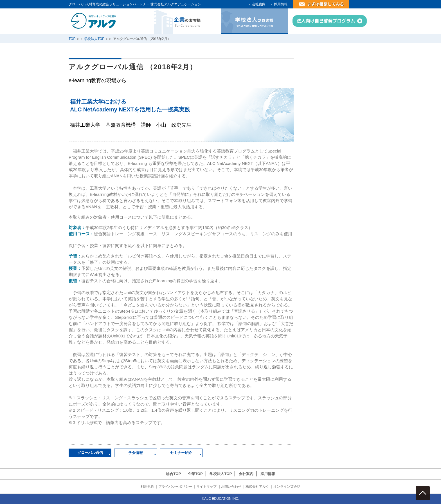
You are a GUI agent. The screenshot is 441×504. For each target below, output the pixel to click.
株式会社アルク (257, 487)
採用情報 (281, 4)
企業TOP (195, 474)
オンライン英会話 (287, 487)
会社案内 (259, 4)
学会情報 (136, 453)
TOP (72, 39)
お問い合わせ (231, 487)
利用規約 (147, 487)
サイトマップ (206, 487)
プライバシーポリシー (175, 487)
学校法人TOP (94, 39)
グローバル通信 (90, 453)
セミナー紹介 (181, 453)
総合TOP (173, 474)
